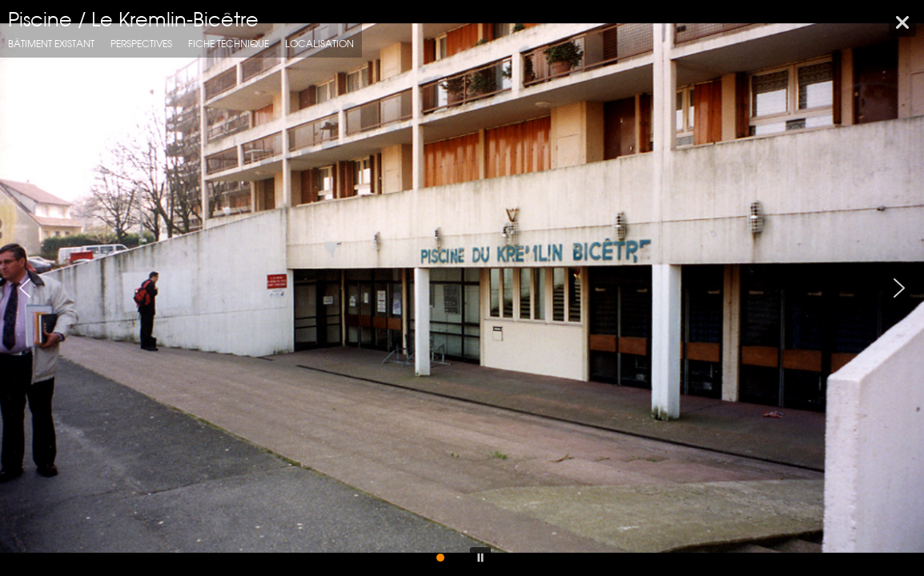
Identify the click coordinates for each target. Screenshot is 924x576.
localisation (319, 44)
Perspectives (141, 44)
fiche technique (229, 44)
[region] (462, 288)
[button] (25, 288)
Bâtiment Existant (51, 44)
